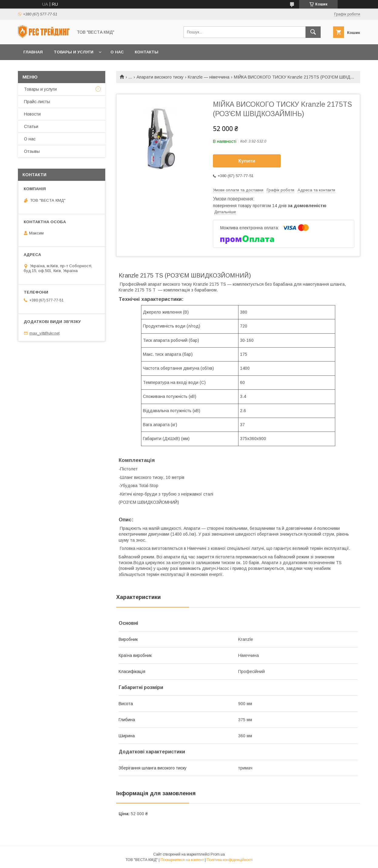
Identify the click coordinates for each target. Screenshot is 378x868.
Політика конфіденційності (230, 860)
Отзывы (32, 151)
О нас (117, 52)
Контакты (147, 52)
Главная (33, 52)
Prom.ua (218, 854)
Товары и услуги (74, 52)
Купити (247, 161)
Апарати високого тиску (160, 77)
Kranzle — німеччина (209, 77)
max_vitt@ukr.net (44, 333)
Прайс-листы (37, 102)
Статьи (31, 126)
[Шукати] (313, 32)
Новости (32, 114)
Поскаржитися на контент (182, 860)
